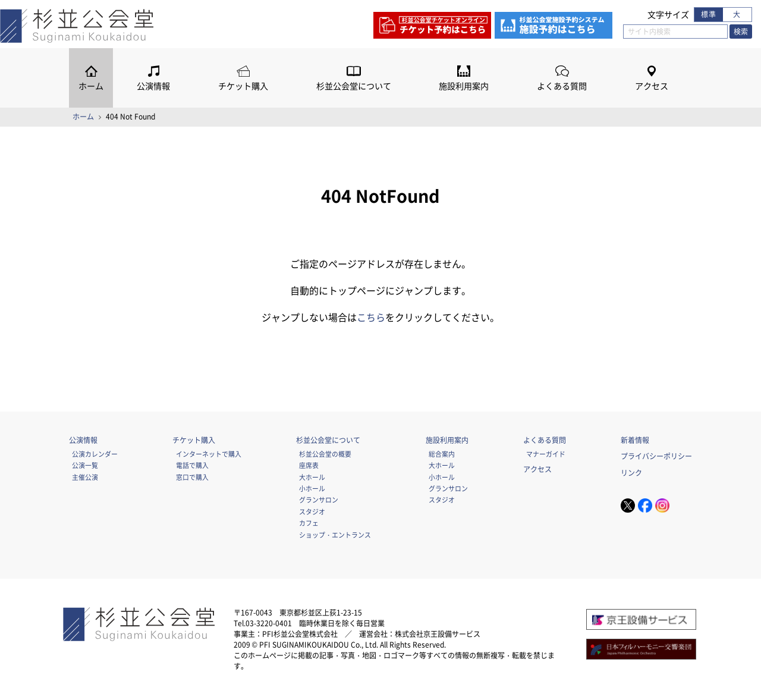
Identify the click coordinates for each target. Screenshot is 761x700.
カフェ (309, 523)
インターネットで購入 (209, 454)
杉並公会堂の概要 (325, 454)
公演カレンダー (95, 454)
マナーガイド (546, 454)
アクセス (652, 86)
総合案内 (442, 454)
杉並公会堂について (354, 86)
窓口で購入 (192, 477)
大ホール (312, 477)
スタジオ (312, 511)
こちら (371, 317)
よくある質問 (562, 86)
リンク (631, 473)
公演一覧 (85, 465)
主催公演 (85, 477)
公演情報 (153, 86)
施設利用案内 (464, 86)
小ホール (312, 488)
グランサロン (319, 500)
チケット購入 (243, 86)
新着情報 (635, 440)
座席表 (309, 465)
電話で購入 (192, 465)
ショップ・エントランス (335, 535)
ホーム (91, 86)
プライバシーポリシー (656, 456)
